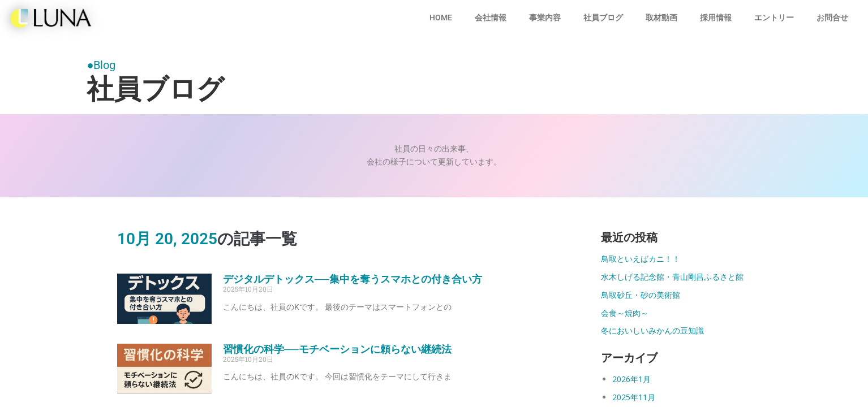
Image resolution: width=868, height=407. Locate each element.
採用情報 (716, 18)
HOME (441, 18)
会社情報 (491, 18)
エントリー (774, 18)
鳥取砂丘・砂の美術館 (641, 295)
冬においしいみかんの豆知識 (652, 330)
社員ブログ (603, 18)
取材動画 (661, 18)
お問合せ (832, 18)
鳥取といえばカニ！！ (641, 259)
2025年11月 (634, 397)
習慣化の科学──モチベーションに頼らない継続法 (337, 349)
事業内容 (545, 18)
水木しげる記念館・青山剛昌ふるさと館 (672, 277)
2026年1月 (631, 379)
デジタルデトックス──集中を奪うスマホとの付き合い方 (353, 279)
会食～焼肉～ (625, 313)
